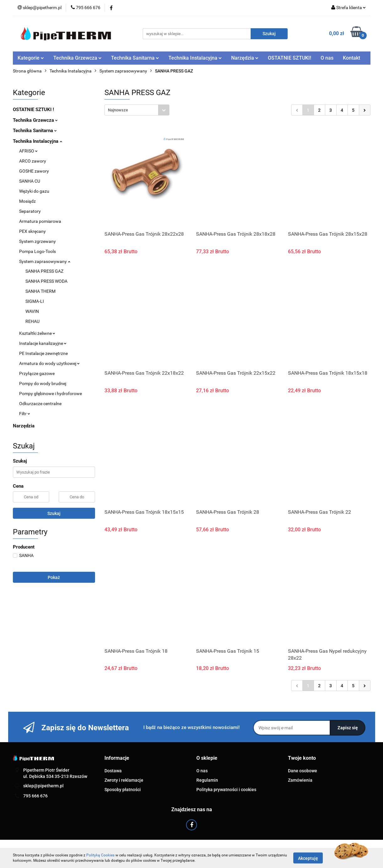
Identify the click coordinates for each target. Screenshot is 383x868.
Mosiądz (27, 201)
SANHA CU (30, 181)
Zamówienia (300, 780)
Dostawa (113, 771)
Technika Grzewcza (77, 58)
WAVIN (32, 311)
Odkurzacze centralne (40, 404)
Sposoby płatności (123, 790)
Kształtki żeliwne (37, 333)
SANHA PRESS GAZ (44, 271)
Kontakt (351, 58)
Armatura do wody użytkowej (49, 363)
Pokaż (54, 577)
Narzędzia (245, 58)
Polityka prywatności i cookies (226, 790)
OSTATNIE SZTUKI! (290, 58)
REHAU (32, 321)
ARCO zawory (33, 161)
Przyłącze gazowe (37, 373)
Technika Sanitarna (135, 58)
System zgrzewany (37, 241)
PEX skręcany (32, 231)
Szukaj (54, 513)
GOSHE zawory (34, 171)
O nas (327, 58)
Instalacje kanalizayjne (43, 343)
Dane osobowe (303, 771)
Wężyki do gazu (34, 191)
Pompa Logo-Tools (37, 251)
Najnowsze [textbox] (118, 110)
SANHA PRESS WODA (46, 281)
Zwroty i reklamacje (124, 780)
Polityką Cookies (100, 855)
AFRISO (28, 151)
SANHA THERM (40, 291)
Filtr (25, 414)
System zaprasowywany (45, 261)
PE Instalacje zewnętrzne (43, 353)
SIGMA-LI (35, 301)
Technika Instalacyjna (195, 58)
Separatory (30, 211)
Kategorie (31, 58)
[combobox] (137, 110)
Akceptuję (308, 858)
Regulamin (207, 780)
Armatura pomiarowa (40, 221)
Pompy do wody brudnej (43, 383)
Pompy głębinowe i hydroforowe (51, 394)
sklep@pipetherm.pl (43, 786)
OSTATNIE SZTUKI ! (33, 110)
